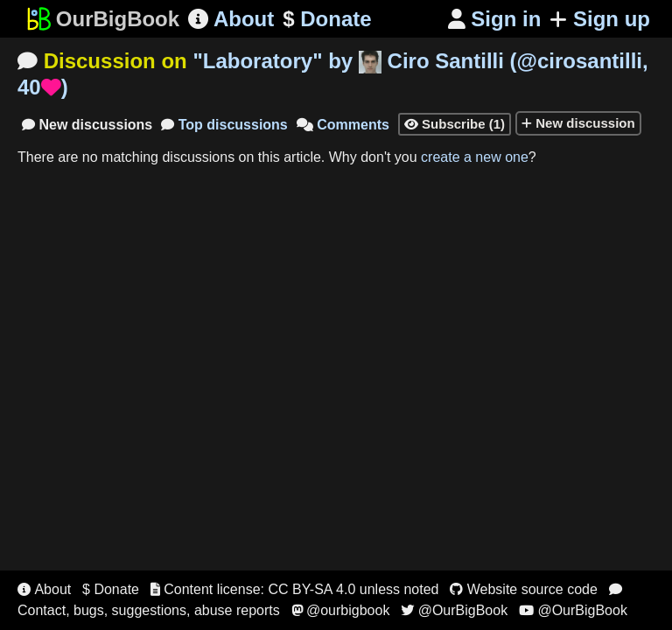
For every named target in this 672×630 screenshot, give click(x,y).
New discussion (578, 123)
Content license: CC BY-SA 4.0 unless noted (295, 589)
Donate (327, 19)
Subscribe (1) (455, 124)
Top (224, 125)
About (231, 19)
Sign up (600, 19)
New (87, 125)
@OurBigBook (454, 610)
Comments (343, 125)
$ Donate (111, 589)
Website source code (524, 589)
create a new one (475, 157)
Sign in (495, 19)
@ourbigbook (341, 610)
